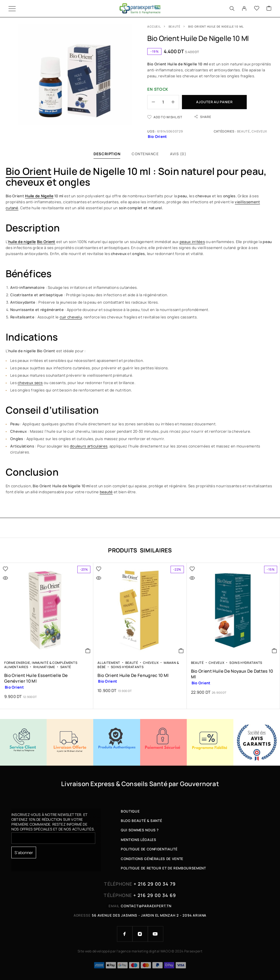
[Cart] (269, 9)
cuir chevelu (71, 317)
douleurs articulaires (89, 446)
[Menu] (12, 9)
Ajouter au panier (214, 102)
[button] (88, 651)
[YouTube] (155, 934)
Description (107, 154)
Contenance (145, 154)
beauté (106, 492)
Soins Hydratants (127, 667)
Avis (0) (178, 154)
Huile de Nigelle (39, 196)
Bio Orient (29, 171)
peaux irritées (192, 242)
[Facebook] (125, 934)
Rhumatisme (44, 667)
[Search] (232, 9)
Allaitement (109, 663)
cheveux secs (30, 383)
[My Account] (244, 9)
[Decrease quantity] (151, 102)
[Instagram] (140, 934)
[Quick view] (17, 578)
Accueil (154, 26)
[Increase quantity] (175, 102)
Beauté (175, 26)
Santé (66, 667)
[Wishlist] (257, 9)
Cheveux (259, 131)
